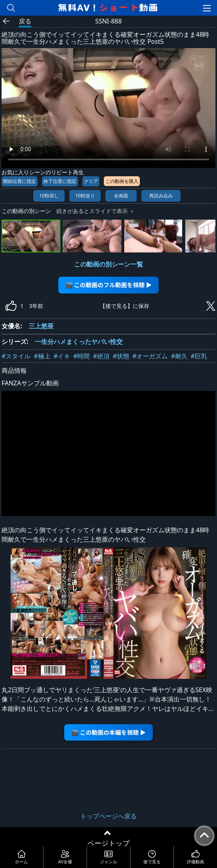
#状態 (121, 356)
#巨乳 (199, 356)
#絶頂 (101, 356)
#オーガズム (150, 356)
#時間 (81, 356)
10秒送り (85, 196)
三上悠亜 (41, 326)
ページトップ (108, 843)
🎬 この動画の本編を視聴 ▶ (109, 732)
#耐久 (179, 356)
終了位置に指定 (60, 181)
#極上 (42, 356)
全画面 (121, 196)
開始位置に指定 (20, 181)
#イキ (62, 356)
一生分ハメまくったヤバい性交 (79, 342)
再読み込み (161, 196)
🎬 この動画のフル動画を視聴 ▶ (109, 285)
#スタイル (16, 356)
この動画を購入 (122, 181)
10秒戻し (49, 196)
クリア (91, 181)
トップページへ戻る (108, 816)
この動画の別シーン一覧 (108, 264)
